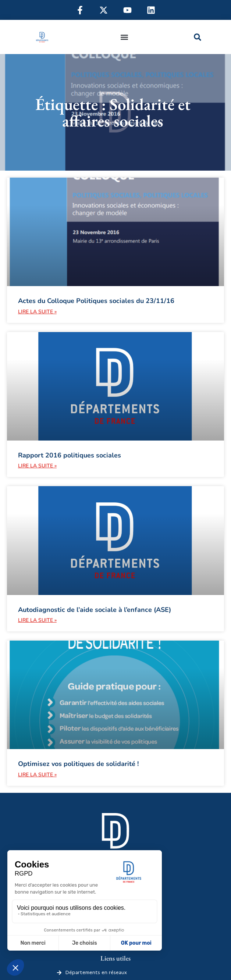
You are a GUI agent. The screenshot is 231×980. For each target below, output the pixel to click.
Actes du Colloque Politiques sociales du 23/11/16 (96, 301)
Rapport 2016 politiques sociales (70, 455)
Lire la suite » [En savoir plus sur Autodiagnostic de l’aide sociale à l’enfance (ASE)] (37, 620)
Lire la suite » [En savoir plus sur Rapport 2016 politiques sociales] (37, 466)
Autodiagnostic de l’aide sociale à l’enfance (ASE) (95, 610)
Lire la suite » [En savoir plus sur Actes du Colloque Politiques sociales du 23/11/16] (37, 312)
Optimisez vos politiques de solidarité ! (78, 764)
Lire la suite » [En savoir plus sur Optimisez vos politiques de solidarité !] (37, 775)
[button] (124, 37)
